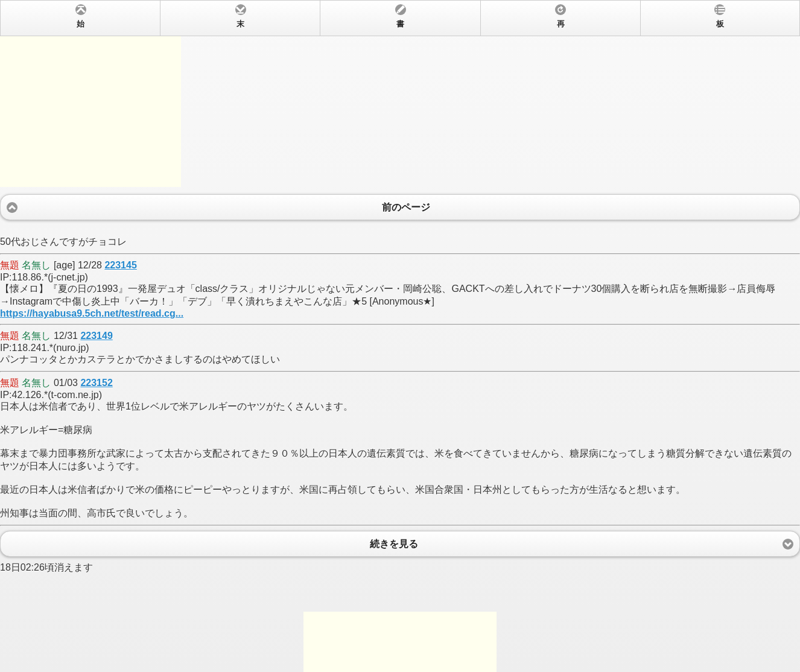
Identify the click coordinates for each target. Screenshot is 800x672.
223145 (120, 265)
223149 (96, 336)
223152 (96, 383)
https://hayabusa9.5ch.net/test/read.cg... (92, 313)
